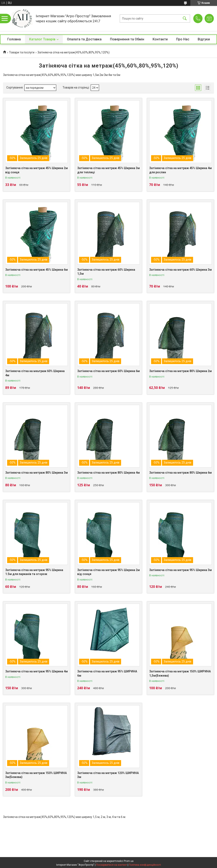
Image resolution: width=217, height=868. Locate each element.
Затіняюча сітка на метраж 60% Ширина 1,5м (106, 272)
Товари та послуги (22, 52)
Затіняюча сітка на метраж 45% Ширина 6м (37, 270)
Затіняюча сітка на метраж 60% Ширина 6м (108, 371)
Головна (14, 39)
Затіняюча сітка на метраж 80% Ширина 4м (108, 473)
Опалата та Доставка (84, 39)
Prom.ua (129, 861)
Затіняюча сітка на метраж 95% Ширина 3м (180, 570)
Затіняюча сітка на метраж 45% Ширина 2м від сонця (37, 170)
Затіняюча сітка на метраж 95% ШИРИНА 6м (107, 673)
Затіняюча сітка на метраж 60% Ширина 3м (180, 270)
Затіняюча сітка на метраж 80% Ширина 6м (180, 473)
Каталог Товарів (42, 39)
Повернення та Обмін (127, 39)
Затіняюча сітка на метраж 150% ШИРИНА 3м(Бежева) (36, 775)
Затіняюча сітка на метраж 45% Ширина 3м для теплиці (108, 170)
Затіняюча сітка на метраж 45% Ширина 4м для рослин (180, 170)
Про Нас (183, 39)
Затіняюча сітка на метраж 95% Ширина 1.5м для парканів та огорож (34, 572)
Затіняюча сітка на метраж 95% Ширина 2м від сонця (108, 572)
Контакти (160, 39)
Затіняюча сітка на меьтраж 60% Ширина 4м (35, 373)
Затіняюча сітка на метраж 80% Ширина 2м (180, 371)
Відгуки (204, 39)
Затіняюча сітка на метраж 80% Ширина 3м (37, 473)
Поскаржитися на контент (112, 865)
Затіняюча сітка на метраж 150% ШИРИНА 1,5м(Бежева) (180, 673)
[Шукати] (185, 19)
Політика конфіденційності (145, 865)
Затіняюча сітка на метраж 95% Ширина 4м (37, 671)
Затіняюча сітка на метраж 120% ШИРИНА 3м (108, 775)
